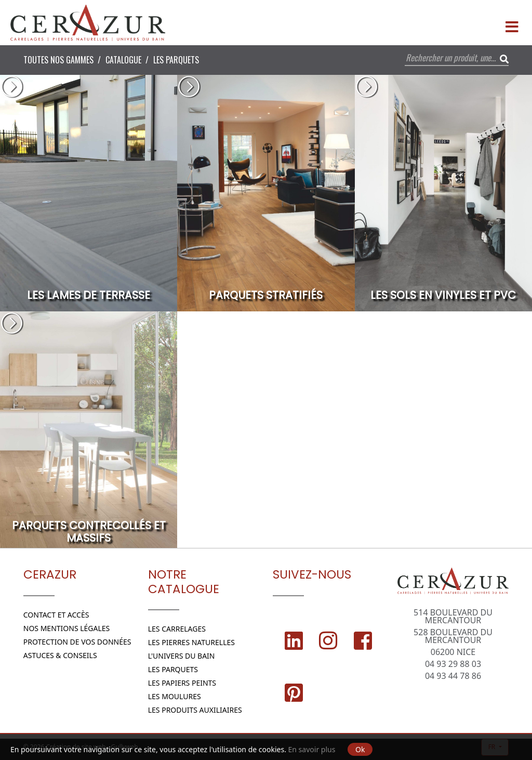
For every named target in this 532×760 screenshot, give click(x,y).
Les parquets (176, 60)
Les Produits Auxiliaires (195, 710)
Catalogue (123, 60)
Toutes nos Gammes (58, 60)
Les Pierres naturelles (191, 642)
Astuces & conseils (60, 655)
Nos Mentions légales (67, 628)
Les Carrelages (177, 629)
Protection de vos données (77, 642)
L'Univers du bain (182, 656)
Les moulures (175, 696)
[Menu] (512, 23)
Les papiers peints (182, 683)
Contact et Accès (56, 615)
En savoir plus (312, 749)
